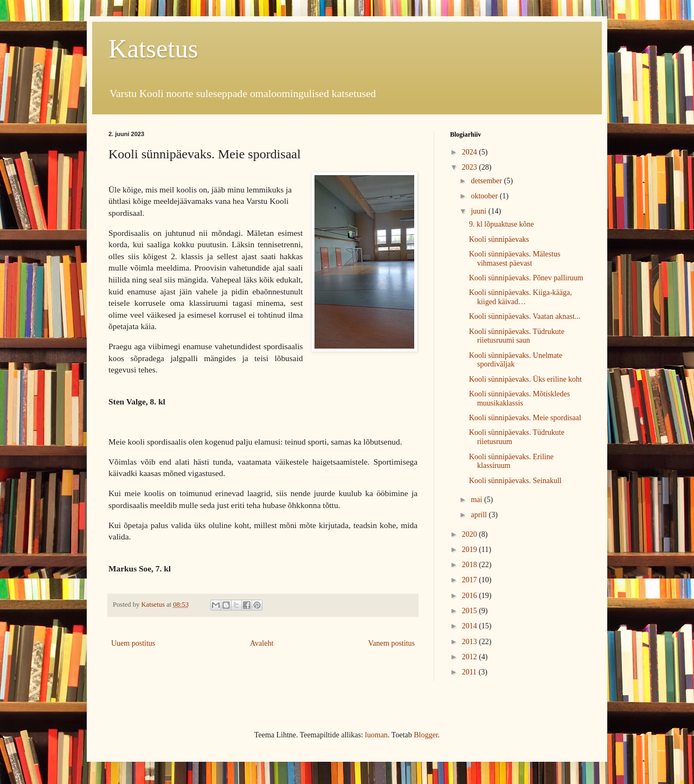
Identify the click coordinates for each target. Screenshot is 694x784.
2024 (471, 152)
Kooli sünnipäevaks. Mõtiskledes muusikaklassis (519, 399)
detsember (487, 181)
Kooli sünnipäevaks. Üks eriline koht (525, 379)
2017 (471, 580)
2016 (471, 596)
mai (477, 500)
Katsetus (153, 49)
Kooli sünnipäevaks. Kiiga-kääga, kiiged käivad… (520, 297)
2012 (471, 657)
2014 (471, 626)
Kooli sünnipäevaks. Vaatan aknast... (525, 316)
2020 (471, 534)
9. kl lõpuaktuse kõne (502, 224)
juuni (479, 211)
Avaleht (262, 643)
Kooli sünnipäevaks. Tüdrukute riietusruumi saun (517, 336)
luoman (376, 735)
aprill (480, 515)
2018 (471, 565)
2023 (471, 167)
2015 (471, 611)
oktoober (485, 196)
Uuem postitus (133, 643)
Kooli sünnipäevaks (499, 239)
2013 (471, 642)
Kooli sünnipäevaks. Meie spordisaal (525, 418)
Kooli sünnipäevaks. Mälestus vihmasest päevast (515, 259)
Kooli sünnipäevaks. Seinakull (515, 481)
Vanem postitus (391, 643)
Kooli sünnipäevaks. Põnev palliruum (526, 278)
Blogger (426, 735)
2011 (470, 672)
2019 (471, 550)
